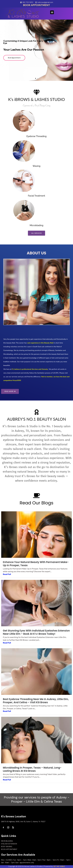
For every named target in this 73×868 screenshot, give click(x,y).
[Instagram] (8, 828)
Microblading (36, 225)
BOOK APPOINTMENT (36, 5)
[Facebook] (3, 828)
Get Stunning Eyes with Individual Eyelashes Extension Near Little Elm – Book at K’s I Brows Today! (36, 632)
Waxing (36, 166)
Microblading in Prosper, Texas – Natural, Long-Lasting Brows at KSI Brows (32, 769)
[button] (52, 12)
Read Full (7, 574)
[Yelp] (13, 828)
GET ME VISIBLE (59, 867)
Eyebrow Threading (36, 136)
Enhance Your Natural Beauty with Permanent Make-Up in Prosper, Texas (36, 564)
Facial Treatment (36, 196)
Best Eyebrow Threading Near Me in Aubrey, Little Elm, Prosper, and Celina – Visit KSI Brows (36, 701)
